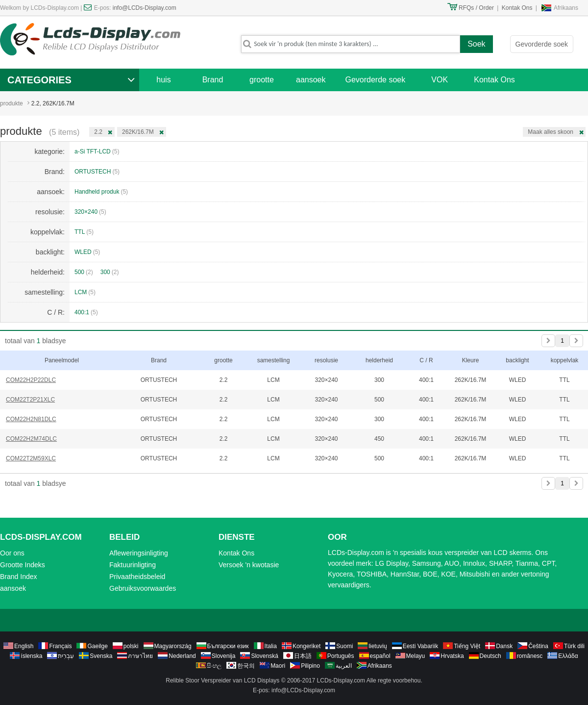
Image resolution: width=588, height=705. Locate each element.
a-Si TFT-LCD (97, 151)
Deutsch (490, 656)
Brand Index (19, 577)
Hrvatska (452, 656)
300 (110, 272)
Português (341, 656)
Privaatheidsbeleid (137, 577)
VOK (440, 80)
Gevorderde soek (542, 44)
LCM (85, 292)
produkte (12, 103)
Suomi (344, 646)
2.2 (98, 132)
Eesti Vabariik (420, 646)
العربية (344, 666)
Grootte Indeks (23, 565)
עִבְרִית (66, 656)
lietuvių (378, 646)
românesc (530, 656)
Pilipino (310, 666)
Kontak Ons (517, 8)
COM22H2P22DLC (31, 380)
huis (163, 80)
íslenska (31, 656)
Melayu (416, 656)
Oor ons (12, 553)
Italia (271, 646)
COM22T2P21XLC (30, 400)
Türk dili (574, 646)
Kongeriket (306, 646)
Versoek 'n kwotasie (249, 565)
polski (131, 646)
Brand (213, 80)
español (380, 656)
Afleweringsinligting (139, 553)
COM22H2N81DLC (31, 419)
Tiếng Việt (467, 646)
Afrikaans (566, 8)
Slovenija (224, 656)
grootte (262, 80)
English (24, 646)
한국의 (246, 666)
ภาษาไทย (140, 656)
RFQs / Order (476, 8)
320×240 (90, 212)
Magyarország (173, 646)
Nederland (182, 656)
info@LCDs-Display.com (145, 8)
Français (60, 646)
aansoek (311, 80)
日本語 (303, 656)
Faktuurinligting (133, 565)
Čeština (538, 646)
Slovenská (264, 656)
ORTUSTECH (97, 172)
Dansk (504, 646)
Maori (278, 666)
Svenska (101, 656)
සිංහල (214, 666)
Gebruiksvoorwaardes (143, 588)
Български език (228, 646)
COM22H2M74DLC (31, 439)
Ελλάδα (568, 656)
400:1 (86, 312)
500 (84, 272)
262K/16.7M (138, 132)
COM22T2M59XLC (31, 458)
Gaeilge (97, 646)
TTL (84, 232)
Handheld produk (101, 192)
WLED (87, 252)
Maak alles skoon (551, 132)
